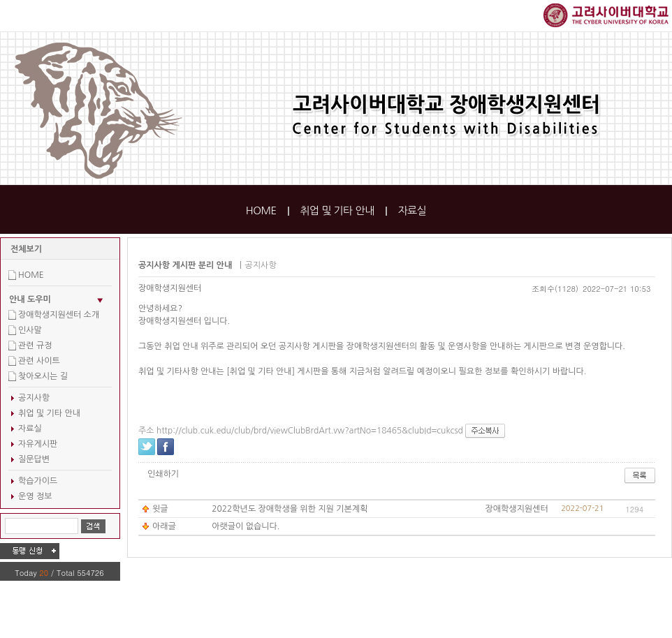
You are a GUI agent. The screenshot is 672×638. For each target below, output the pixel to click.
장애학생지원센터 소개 (59, 315)
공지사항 (34, 398)
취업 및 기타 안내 (337, 210)
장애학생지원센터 (170, 288)
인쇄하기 (163, 474)
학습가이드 (38, 481)
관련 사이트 (39, 361)
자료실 (412, 210)
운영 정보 (35, 496)
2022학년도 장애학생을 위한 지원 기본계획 (290, 509)
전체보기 (26, 249)
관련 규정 (35, 346)
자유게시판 (38, 444)
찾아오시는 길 (43, 376)
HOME (261, 210)
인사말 (30, 330)
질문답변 (34, 459)
